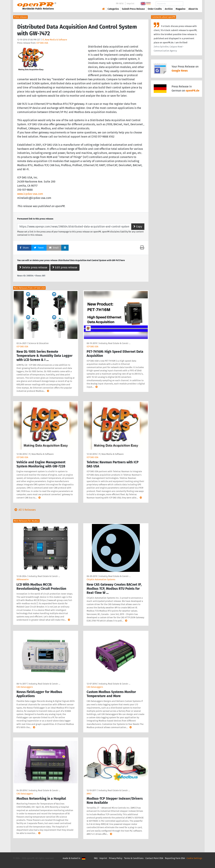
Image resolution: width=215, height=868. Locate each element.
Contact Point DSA (154, 858)
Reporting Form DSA (175, 858)
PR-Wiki (120, 3)
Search (190, 4)
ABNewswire (23, 579)
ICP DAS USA (42, 43)
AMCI (89, 794)
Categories (113, 9)
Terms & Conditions (134, 858)
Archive (169, 9)
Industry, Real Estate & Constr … (115, 343)
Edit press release (65, 267)
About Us (193, 9)
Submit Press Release (133, 9)
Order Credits (155, 9)
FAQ (96, 858)
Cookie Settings (194, 858)
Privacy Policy (116, 858)
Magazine (181, 9)
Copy (138, 227)
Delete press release (33, 267)
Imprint (130, 3)
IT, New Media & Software (55, 40)
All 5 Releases (24, 510)
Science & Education (39, 343)
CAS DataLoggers (25, 687)
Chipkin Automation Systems (101, 579)
